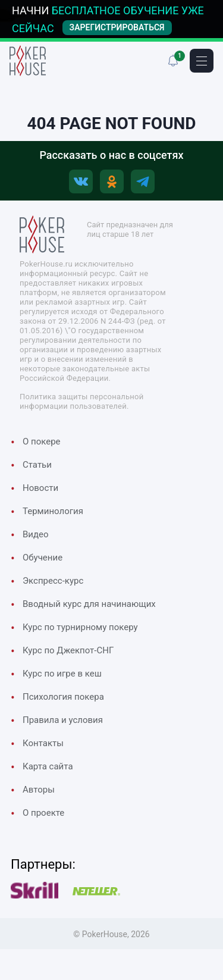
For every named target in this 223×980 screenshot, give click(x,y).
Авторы (39, 790)
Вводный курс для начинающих (89, 604)
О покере (42, 442)
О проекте (43, 813)
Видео (36, 534)
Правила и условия (63, 720)
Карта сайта (48, 766)
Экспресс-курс (53, 581)
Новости (40, 488)
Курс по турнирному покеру (80, 627)
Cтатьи (37, 465)
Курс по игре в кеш (62, 674)
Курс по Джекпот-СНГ (68, 650)
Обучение (43, 558)
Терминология (53, 511)
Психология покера (63, 697)
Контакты (43, 743)
